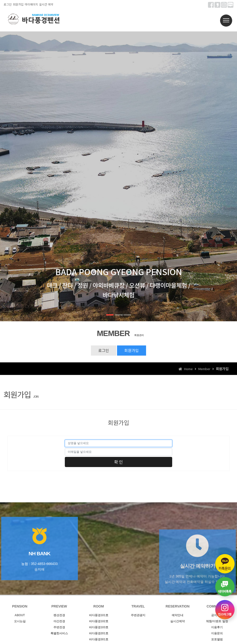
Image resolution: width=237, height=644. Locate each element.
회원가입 (18, 4)
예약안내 (178, 615)
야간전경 (59, 621)
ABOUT (20, 615)
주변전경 (59, 627)
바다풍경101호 (99, 615)
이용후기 (217, 627)
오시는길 (20, 621)
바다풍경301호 (99, 639)
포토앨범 (217, 639)
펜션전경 (59, 615)
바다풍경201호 (99, 633)
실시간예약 (178, 621)
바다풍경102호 (99, 621)
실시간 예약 (46, 4)
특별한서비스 (59, 633)
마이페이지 (31, 4)
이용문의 (217, 633)
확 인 (118, 462)
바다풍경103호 (99, 627)
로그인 (8, 4)
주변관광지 (138, 615)
